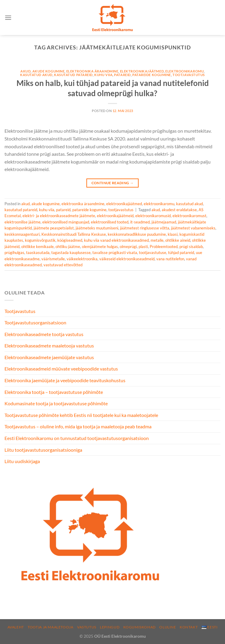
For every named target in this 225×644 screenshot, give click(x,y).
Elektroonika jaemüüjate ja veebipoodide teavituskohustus (65, 380)
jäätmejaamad (164, 222)
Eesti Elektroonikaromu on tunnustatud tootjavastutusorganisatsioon (77, 438)
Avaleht (16, 627)
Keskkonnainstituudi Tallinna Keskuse (74, 234)
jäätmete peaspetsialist (54, 228)
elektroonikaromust (189, 216)
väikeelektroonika (82, 259)
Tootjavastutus (20, 311)
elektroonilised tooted (110, 222)
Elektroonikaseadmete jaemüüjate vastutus (49, 357)
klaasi (173, 234)
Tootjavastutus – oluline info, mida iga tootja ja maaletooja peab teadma (78, 426)
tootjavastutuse (153, 253)
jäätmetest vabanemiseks (193, 228)
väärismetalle (53, 259)
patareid (122, 75)
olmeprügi (128, 247)
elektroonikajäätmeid (115, 216)
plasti (143, 247)
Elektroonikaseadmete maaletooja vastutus (49, 346)
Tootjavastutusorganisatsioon (35, 322)
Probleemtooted (164, 247)
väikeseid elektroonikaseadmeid (127, 259)
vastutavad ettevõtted (63, 265)
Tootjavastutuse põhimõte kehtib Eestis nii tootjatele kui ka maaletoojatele (81, 415)
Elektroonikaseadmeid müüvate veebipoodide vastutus (61, 369)
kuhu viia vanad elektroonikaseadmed (116, 240)
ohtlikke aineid (178, 240)
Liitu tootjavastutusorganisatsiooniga (43, 450)
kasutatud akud (36, 75)
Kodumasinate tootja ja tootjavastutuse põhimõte (56, 403)
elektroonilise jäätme (22, 222)
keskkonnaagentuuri (22, 234)
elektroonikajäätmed (142, 71)
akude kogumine (49, 71)
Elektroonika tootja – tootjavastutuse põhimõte (54, 392)
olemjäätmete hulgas (100, 247)
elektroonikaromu (184, 71)
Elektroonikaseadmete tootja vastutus (44, 334)
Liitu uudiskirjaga (22, 461)
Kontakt (189, 627)
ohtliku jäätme (68, 247)
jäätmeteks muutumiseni (97, 228)
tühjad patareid (181, 253)
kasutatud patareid (73, 75)
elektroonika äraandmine (92, 71)
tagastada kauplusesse (71, 253)
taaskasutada (38, 253)
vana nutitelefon (170, 259)
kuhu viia (103, 75)
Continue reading (113, 183)
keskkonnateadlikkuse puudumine (137, 234)
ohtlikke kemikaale (37, 247)
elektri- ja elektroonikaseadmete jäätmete (59, 216)
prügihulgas (14, 253)
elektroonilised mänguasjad (66, 222)
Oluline (168, 627)
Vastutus (87, 627)
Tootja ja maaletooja (50, 627)
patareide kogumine (152, 75)
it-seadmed (140, 222)
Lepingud (110, 627)
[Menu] (8, 18)
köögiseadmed (70, 240)
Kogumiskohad (139, 627)
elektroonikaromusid (153, 216)
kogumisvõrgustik (40, 240)
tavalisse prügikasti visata (115, 253)
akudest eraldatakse (179, 210)
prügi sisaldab (191, 247)
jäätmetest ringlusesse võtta (145, 228)
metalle (157, 240)
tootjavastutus (189, 75)
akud (25, 71)
